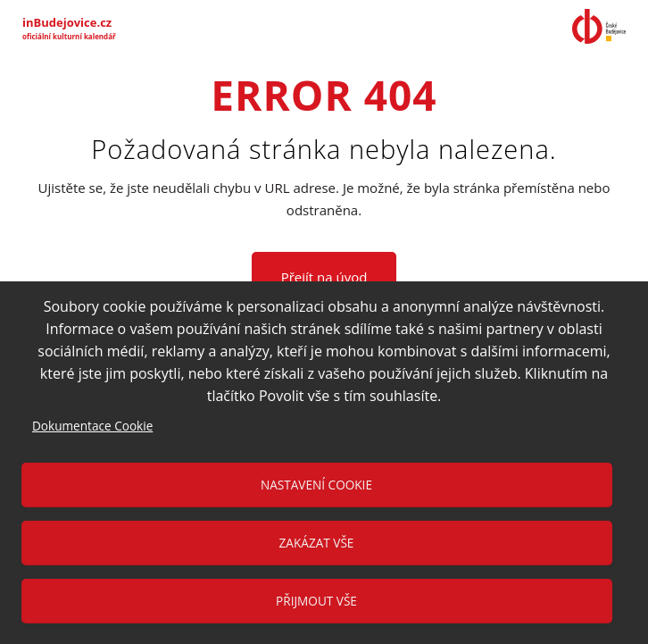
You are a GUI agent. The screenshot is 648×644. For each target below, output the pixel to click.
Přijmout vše (316, 601)
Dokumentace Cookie (92, 426)
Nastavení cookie (316, 485)
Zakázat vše (317, 543)
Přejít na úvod (324, 277)
